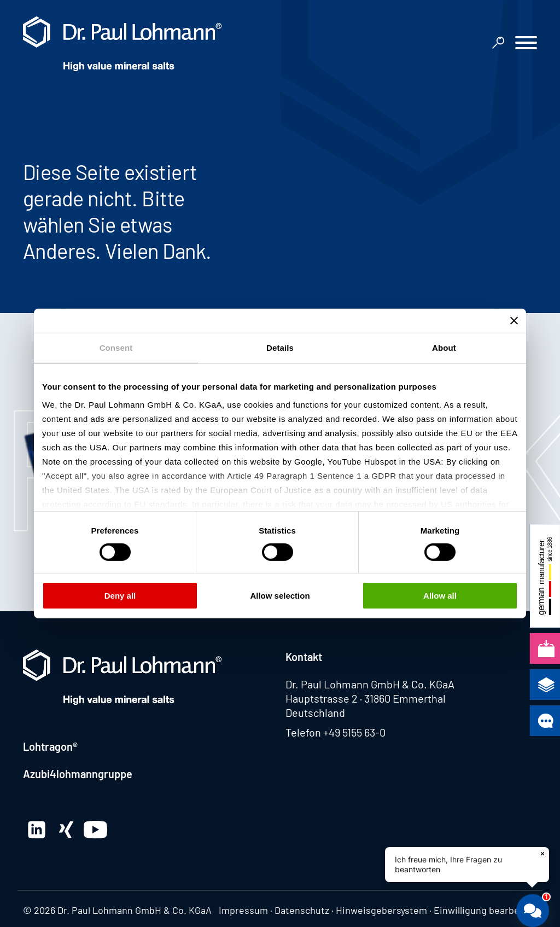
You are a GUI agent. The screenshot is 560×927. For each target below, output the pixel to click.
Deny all (120, 596)
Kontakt (304, 657)
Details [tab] (280, 348)
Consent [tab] (116, 348)
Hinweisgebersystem (381, 910)
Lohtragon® (50, 746)
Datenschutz (302, 910)
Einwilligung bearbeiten (485, 910)
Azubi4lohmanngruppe (78, 774)
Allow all (440, 596)
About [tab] (444, 348)
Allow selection (280, 596)
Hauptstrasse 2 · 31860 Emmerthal (366, 698)
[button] (526, 44)
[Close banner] (514, 321)
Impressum (243, 910)
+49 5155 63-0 (354, 732)
